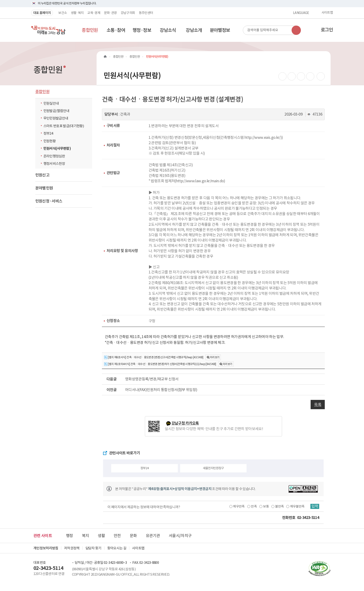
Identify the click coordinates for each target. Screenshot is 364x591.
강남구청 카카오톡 (185, 423)
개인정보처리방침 (46, 548)
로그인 (327, 30)
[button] (90, 30)
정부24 (49, 133)
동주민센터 (146, 13)
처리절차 (113, 145)
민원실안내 (51, 103)
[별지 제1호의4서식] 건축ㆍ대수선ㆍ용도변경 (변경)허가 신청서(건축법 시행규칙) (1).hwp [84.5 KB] (160, 364)
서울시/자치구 (180, 536)
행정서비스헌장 (54, 164)
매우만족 (238, 506)
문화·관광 (110, 13)
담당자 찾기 (93, 548)
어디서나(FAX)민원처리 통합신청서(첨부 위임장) (161, 390)
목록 (318, 405)
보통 (265, 506)
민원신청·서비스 (49, 201)
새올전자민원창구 (213, 468)
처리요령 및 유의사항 (122, 251)
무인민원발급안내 (56, 118)
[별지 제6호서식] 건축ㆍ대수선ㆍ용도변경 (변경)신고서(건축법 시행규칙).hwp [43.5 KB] (154, 357)
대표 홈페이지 (42, 13)
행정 (70, 536)
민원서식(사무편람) (57, 148)
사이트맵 (327, 13)
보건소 (63, 13)
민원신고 (42, 175)
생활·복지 (77, 13)
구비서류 (113, 126)
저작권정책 (72, 548)
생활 (101, 536)
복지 (86, 536)
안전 (117, 536)
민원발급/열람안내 (56, 111)
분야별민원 (44, 188)
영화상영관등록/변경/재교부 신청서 (152, 379)
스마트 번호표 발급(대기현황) (64, 126)
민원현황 (50, 141)
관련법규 (113, 173)
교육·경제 (94, 13)
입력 (315, 506)
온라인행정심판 (54, 156)
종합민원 (42, 92)
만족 (253, 506)
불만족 (279, 506)
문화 (133, 536)
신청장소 (113, 321)
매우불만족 (297, 506)
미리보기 (215, 357)
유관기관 (153, 536)
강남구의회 (128, 13)
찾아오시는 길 (117, 548)
